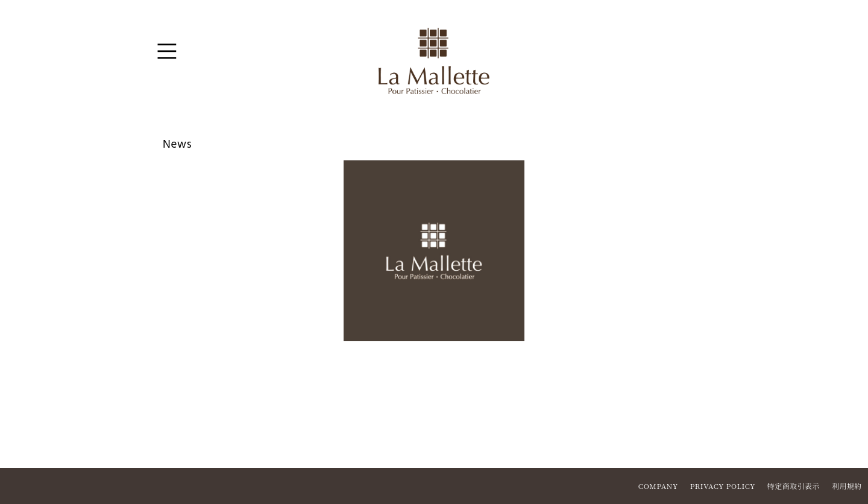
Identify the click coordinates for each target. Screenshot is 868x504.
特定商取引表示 (794, 486)
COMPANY (658, 486)
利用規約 (847, 486)
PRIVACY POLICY (723, 486)
